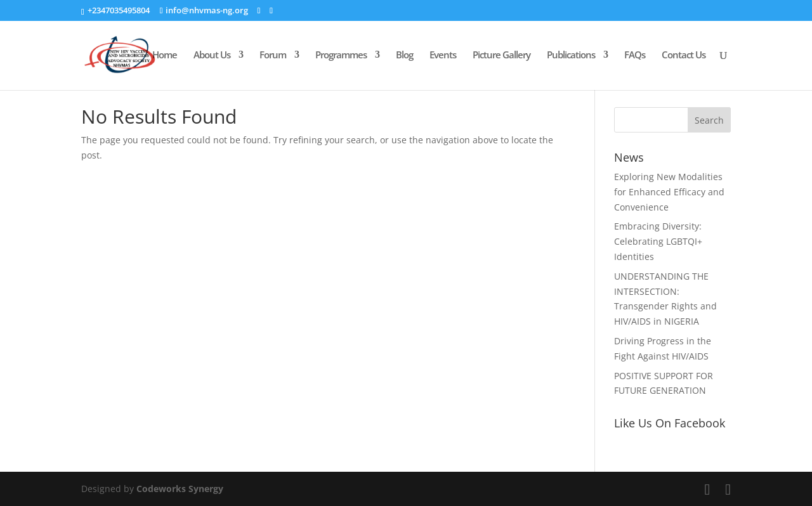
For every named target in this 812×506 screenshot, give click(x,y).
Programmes (341, 55)
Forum (273, 55)
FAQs (635, 55)
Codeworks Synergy (180, 489)
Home (165, 55)
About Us (212, 55)
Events (443, 55)
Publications (571, 55)
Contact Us (684, 55)
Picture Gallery (501, 55)
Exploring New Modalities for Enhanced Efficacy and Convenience (669, 192)
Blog (404, 55)
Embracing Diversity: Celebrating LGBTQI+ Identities (658, 241)
